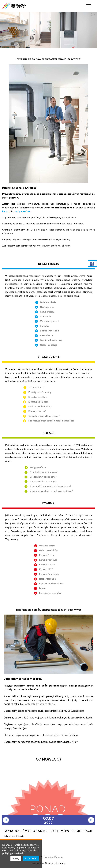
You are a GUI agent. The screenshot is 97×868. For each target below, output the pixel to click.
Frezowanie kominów (50, 593)
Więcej (16, 858)
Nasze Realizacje (49, 345)
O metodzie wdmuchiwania (44, 472)
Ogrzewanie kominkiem (51, 583)
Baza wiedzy (46, 335)
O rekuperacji (47, 307)
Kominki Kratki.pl (48, 560)
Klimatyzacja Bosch (38, 402)
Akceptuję (31, 858)
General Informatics (56, 863)
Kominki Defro (46, 555)
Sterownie (45, 316)
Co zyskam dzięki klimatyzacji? (44, 416)
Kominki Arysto (47, 565)
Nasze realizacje (47, 579)
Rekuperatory (47, 312)
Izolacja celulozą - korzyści (43, 481)
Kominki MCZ (46, 569)
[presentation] (6, 820)
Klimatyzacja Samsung (40, 392)
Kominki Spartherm (49, 574)
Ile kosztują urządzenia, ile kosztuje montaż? (51, 421)
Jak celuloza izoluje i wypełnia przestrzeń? (51, 491)
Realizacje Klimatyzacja (40, 406)
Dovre (42, 588)
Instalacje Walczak (53, 857)
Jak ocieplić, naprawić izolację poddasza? (50, 486)
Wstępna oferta (48, 302)
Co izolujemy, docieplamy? (43, 477)
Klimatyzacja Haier (38, 397)
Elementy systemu (49, 331)
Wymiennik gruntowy (51, 340)
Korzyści (44, 326)
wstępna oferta (23, 211)
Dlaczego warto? (37, 411)
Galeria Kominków (48, 550)
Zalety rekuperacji (50, 321)
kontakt (7, 211)
